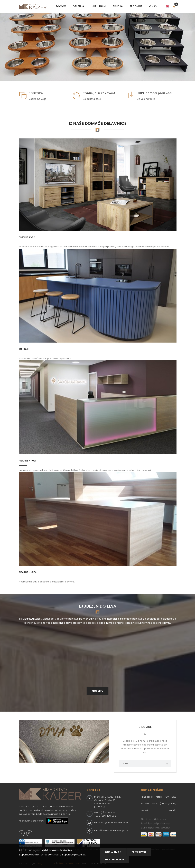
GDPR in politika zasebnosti (156, 828)
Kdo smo (97, 691)
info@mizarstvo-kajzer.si (114, 823)
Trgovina (136, 6)
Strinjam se (113, 852)
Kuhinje (24, 349)
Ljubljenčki (98, 6)
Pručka (118, 6)
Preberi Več (139, 852)
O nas (153, 6)
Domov (61, 6)
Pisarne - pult (28, 461)
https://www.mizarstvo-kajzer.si (111, 831)
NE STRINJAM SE (115, 860)
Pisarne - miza (28, 572)
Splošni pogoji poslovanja (155, 823)
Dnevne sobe (27, 237)
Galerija (78, 6)
